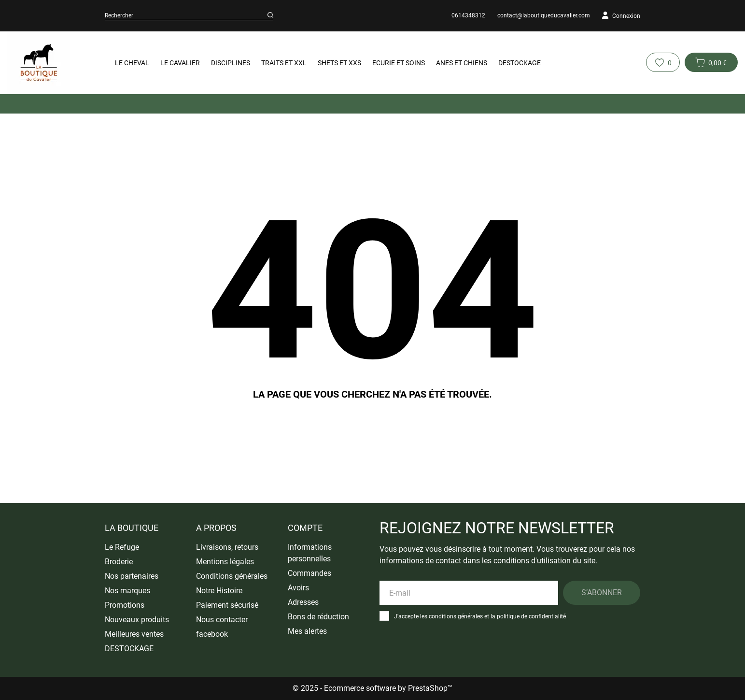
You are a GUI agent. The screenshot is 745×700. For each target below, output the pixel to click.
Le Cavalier (180, 63)
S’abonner (602, 593)
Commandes (309, 573)
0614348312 (468, 15)
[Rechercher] (270, 15)
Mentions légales (225, 562)
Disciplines (231, 63)
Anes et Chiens (462, 63)
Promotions (125, 605)
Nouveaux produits (137, 620)
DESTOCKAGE (520, 63)
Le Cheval (132, 63)
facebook (212, 634)
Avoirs (298, 588)
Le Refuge (122, 547)
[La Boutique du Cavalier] (47, 63)
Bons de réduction (318, 617)
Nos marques (127, 591)
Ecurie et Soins (399, 63)
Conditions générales (232, 576)
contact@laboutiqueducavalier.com (544, 15)
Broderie (119, 562)
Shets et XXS (339, 63)
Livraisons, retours (227, 547)
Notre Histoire (219, 591)
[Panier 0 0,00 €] (711, 62)
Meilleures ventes (134, 634)
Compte (305, 528)
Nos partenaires (132, 576)
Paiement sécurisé (227, 605)
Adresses (303, 602)
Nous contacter (222, 620)
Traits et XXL (284, 63)
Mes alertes (307, 631)
